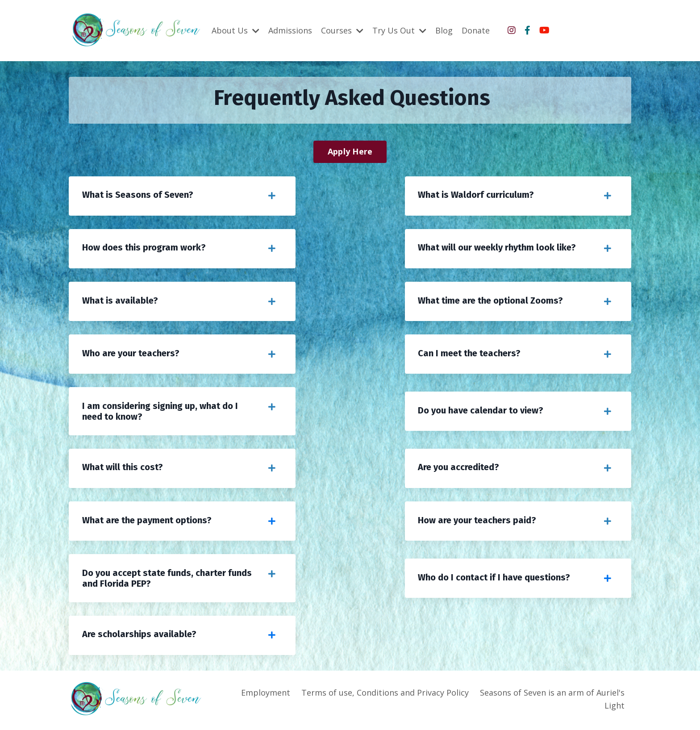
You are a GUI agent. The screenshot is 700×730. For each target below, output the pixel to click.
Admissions (290, 30)
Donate (476, 30)
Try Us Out (399, 30)
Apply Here (350, 151)
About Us (235, 30)
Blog (444, 30)
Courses (342, 30)
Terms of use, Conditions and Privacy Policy (385, 695)
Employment (266, 695)
